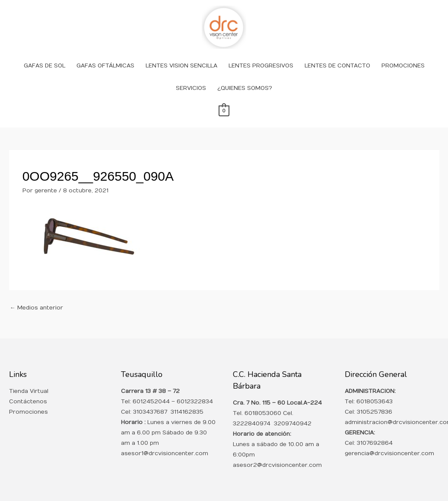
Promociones (29, 412)
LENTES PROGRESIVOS (261, 66)
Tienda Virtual (29, 391)
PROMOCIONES (403, 66)
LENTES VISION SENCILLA (181, 66)
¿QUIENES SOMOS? (245, 88)
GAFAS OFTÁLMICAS (105, 66)
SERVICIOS (191, 88)
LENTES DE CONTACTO (337, 66)
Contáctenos (28, 402)
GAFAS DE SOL (44, 66)
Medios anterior (37, 308)
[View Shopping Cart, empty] (224, 111)
